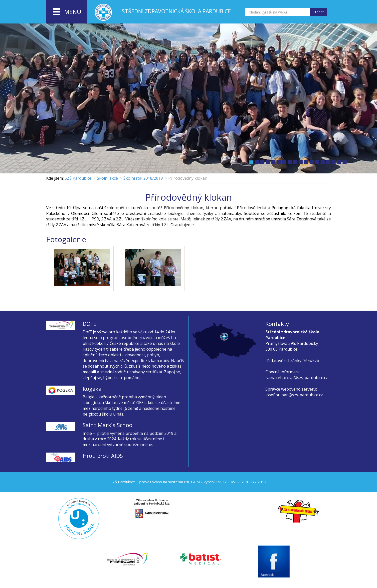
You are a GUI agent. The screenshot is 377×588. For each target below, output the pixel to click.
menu (67, 12)
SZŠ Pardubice (78, 178)
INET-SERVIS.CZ (230, 482)
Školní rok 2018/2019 (143, 178)
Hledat (319, 12)
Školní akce (107, 178)
